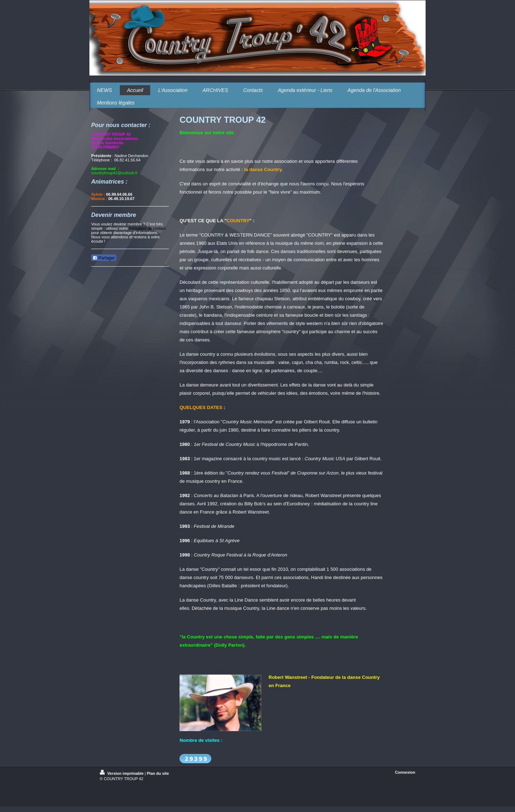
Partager (104, 258)
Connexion (405, 772)
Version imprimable (122, 773)
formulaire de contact (148, 228)
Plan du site (158, 773)
